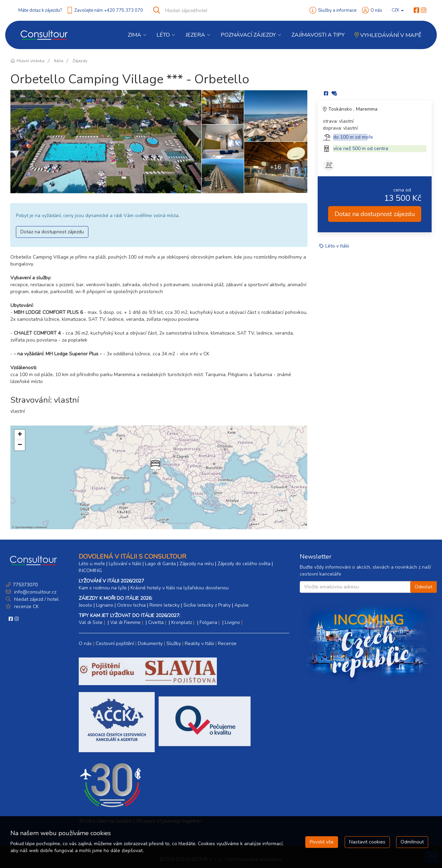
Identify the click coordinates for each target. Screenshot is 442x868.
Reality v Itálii (199, 643)
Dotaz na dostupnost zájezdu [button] (52, 232)
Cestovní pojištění (115, 643)
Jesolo (85, 605)
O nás (376, 10)
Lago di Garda (160, 564)
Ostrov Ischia (131, 605)
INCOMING (90, 571)
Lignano (105, 605)
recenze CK (26, 606)
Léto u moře (92, 564)
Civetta (156, 622)
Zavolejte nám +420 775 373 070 (109, 10)
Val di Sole (91, 622)
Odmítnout (412, 842)
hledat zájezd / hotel (36, 599)
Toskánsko (341, 109)
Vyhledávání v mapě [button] (388, 35)
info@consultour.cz (35, 592)
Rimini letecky (165, 605)
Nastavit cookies (367, 842)
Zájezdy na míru (197, 564)
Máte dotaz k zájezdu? (40, 10)
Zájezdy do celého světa (244, 564)
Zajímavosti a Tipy (318, 35)
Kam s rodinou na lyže (103, 588)
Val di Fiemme (125, 622)
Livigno (232, 622)
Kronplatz (182, 622)
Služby (174, 643)
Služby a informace (337, 10)
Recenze (227, 643)
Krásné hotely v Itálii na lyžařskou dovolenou (180, 588)
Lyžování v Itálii (125, 564)
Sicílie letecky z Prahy (207, 605)
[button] (155, 466)
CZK (398, 10)
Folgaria (208, 622)
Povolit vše (322, 842)
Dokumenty (150, 643)
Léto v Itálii (337, 246)
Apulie (242, 605)
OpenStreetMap (24, 527)
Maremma (367, 109)
